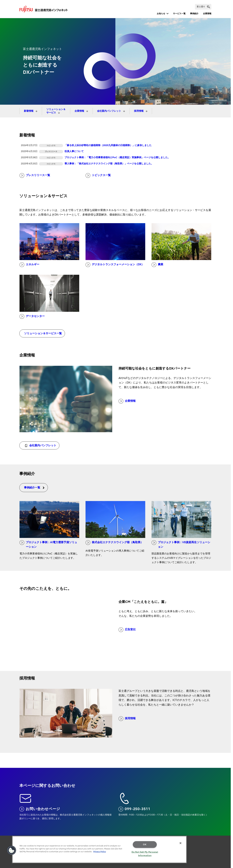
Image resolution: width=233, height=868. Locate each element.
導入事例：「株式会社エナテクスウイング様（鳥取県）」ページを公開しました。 (109, 164)
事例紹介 (194, 14)
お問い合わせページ (40, 809)
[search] (208, 7)
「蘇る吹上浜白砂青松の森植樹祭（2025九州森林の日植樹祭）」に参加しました (108, 145)
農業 (157, 265)
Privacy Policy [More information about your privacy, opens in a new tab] (100, 852)
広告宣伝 (127, 630)
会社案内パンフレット (109, 111)
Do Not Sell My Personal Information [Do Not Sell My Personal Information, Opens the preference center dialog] (145, 854)
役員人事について (74, 151)
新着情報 (29, 111)
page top (226, 838)
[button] (12, 850)
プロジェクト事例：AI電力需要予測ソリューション (48, 544)
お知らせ (161, 14)
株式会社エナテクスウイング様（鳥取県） (114, 543)
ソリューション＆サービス (56, 111)
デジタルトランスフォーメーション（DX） (115, 265)
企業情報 (207, 14)
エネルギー (29, 265)
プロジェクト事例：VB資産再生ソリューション (181, 544)
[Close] (180, 843)
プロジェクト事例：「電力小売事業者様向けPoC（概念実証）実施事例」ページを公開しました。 (117, 157)
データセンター (32, 316)
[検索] (203, 7)
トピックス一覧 (98, 175)
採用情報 (139, 111)
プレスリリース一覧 (35, 175)
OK (145, 845)
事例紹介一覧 (34, 488)
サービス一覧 (179, 14)
